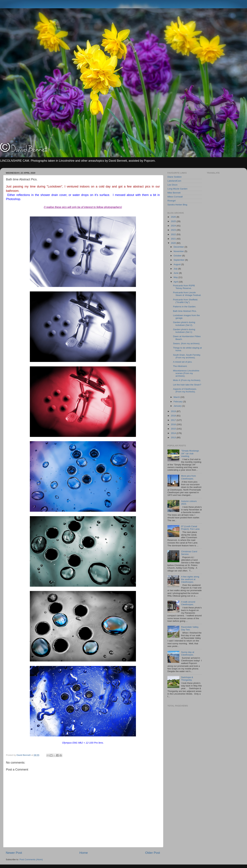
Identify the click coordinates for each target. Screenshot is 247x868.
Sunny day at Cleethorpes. (188, 653)
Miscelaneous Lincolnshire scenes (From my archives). (186, 373)
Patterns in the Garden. (185, 307)
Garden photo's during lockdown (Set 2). (184, 324)
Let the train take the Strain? (187, 385)
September (179, 260)
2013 (174, 437)
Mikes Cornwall (175, 197)
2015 (174, 429)
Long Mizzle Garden (177, 189)
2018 (174, 416)
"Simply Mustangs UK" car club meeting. (190, 453)
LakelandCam (174, 181)
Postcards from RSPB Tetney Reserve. (184, 287)
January (178, 406)
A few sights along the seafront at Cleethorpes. (190, 579)
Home (84, 853)
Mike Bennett (174, 193)
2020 (174, 243)
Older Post (153, 853)
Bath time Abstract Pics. (185, 311)
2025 (174, 221)
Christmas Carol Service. (189, 553)
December (179, 247)
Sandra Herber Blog (177, 205)
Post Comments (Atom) (31, 859)
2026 (174, 217)
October (178, 256)
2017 (174, 420)
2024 (174, 226)
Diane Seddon (175, 177)
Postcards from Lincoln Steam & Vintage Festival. (187, 294)
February (178, 402)
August (177, 264)
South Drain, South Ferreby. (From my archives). (187, 356)
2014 (174, 433)
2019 (174, 411)
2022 (174, 234)
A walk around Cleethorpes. (188, 603)
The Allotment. (180, 366)
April (176, 282)
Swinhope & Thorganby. (187, 679)
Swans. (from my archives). (187, 343)
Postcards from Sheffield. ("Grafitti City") (186, 301)
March (177, 397)
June (176, 273)
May (176, 277)
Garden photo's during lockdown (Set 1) (184, 331)
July (176, 269)
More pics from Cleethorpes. (188, 477)
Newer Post (14, 853)
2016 (174, 424)
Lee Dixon (172, 185)
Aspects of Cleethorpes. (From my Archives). (185, 390)
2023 (174, 230)
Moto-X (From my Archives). (187, 380)
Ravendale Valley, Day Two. (190, 628)
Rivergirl (172, 201)
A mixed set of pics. (183, 362)
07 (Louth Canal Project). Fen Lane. (191, 528)
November (179, 251)
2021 (174, 239)
